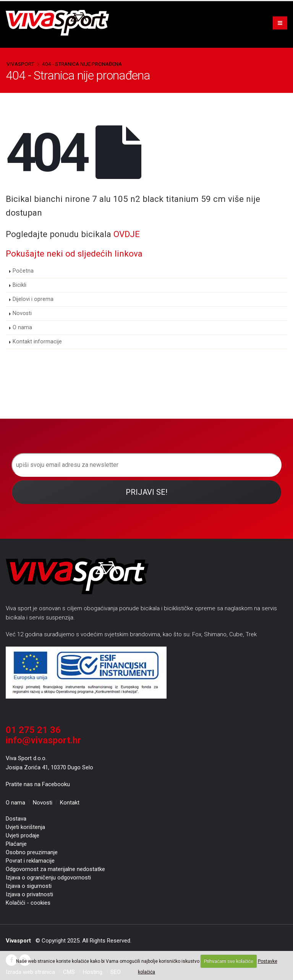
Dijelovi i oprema (33, 299)
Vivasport (20, 64)
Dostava (16, 819)
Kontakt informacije (37, 342)
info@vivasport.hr (43, 740)
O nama (22, 327)
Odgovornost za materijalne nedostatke (55, 869)
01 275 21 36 (33, 730)
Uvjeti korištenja (25, 827)
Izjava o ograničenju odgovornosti (48, 878)
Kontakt (70, 803)
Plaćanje (16, 844)
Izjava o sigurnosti (29, 886)
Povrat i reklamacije (30, 861)
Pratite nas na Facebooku (38, 784)
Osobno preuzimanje (32, 852)
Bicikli (19, 285)
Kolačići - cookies (28, 903)
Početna (23, 271)
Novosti (22, 313)
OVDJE (127, 234)
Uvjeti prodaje (23, 835)
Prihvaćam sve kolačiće (229, 961)
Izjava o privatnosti (29, 894)
